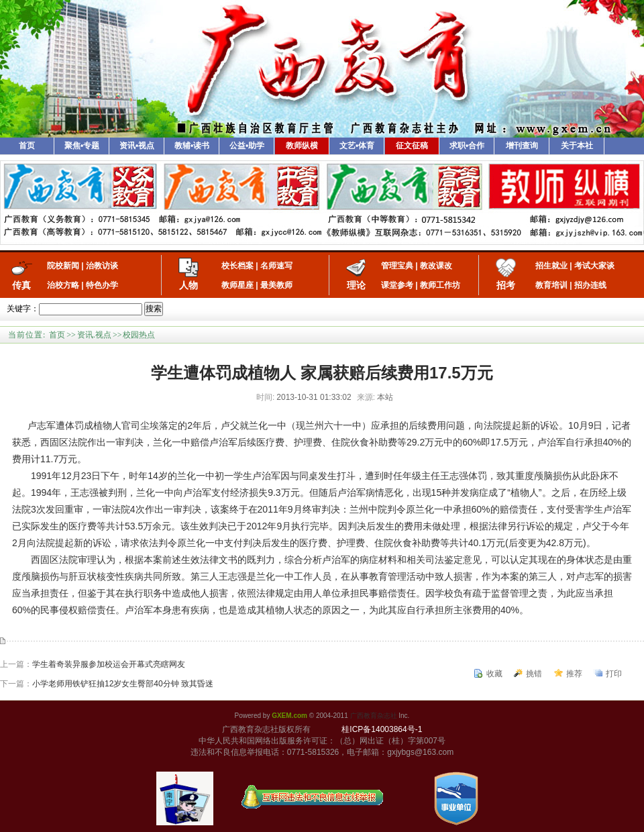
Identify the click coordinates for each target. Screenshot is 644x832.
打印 (614, 674)
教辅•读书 (192, 146)
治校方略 (63, 285)
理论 (356, 285)
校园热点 (139, 335)
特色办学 (102, 285)
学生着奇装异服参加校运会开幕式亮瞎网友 (109, 664)
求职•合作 (467, 146)
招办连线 (590, 285)
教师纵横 (302, 146)
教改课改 (436, 266)
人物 (189, 285)
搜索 (154, 309)
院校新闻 (63, 266)
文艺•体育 (357, 146)
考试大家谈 (594, 266)
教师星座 (237, 285)
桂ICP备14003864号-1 (382, 729)
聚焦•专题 (82, 146)
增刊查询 (522, 146)
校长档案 (237, 266)
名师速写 (276, 266)
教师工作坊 (440, 285)
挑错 (534, 674)
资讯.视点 (94, 335)
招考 (506, 285)
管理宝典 (397, 266)
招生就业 (551, 266)
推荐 (574, 674)
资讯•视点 (137, 146)
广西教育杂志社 (374, 716)
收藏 (494, 674)
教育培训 (551, 285)
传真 (21, 285)
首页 (27, 146)
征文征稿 (412, 146)
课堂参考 (397, 285)
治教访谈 (102, 266)
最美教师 (276, 285)
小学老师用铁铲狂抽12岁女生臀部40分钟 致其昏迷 (123, 684)
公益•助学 (247, 146)
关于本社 (577, 146)
